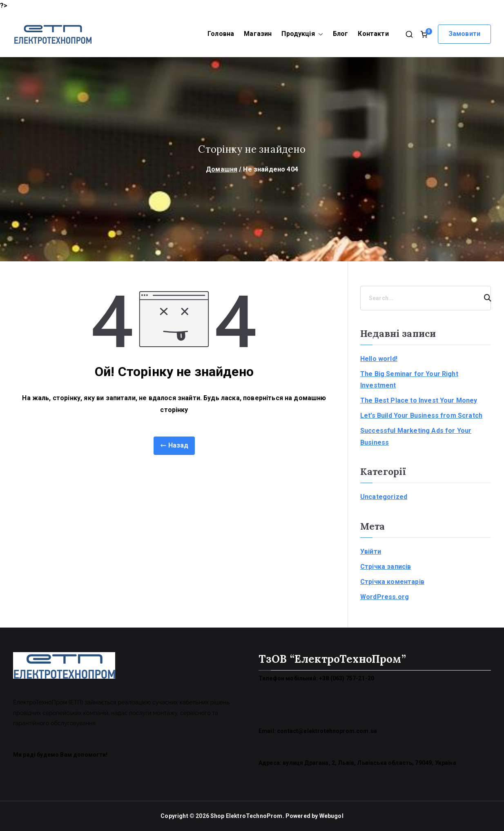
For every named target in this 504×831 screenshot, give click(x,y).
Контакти (373, 34)
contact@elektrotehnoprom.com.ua (327, 731)
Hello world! (379, 359)
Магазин (258, 34)
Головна (221, 34)
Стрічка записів (386, 567)
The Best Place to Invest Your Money (419, 400)
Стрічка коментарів (392, 582)
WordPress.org (385, 597)
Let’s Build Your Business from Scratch (421, 415)
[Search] (484, 298)
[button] (319, 34)
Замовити (464, 34)
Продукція (302, 34)
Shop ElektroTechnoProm (246, 816)
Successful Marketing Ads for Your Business (416, 437)
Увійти (371, 551)
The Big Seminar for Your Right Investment (409, 380)
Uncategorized (384, 497)
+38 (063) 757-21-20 (347, 678)
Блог (341, 34)
